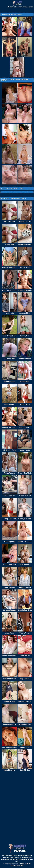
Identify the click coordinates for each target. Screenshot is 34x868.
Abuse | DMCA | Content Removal (21, 864)
